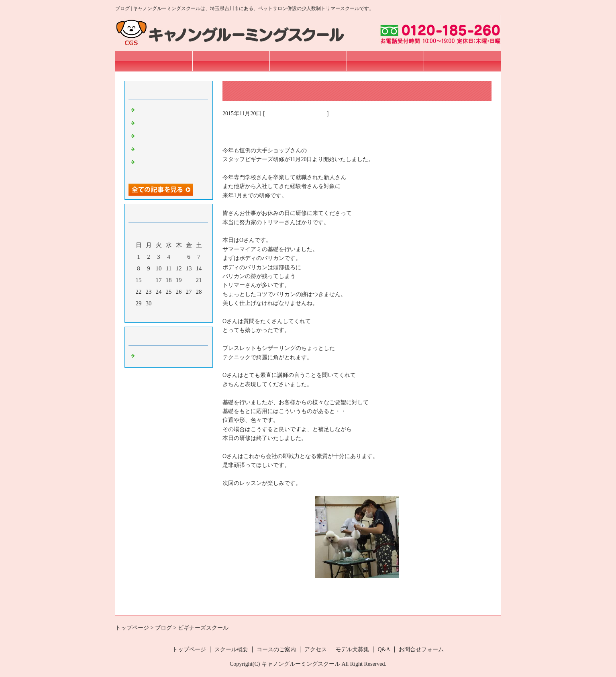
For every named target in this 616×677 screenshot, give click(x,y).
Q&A (384, 649)
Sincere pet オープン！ (166, 110)
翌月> (184, 314)
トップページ (154, 61)
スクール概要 (231, 61)
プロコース (152, 123)
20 (189, 280)
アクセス (385, 61)
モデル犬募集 (352, 649)
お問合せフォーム (462, 61)
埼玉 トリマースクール (296, 114)
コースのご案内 (308, 61)
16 (149, 280)
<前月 (153, 314)
